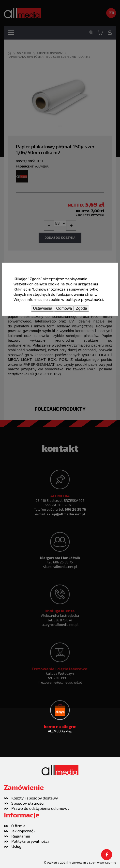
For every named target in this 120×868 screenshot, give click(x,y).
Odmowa (64, 308)
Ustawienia (43, 308)
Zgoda (81, 308)
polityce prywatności (84, 299)
